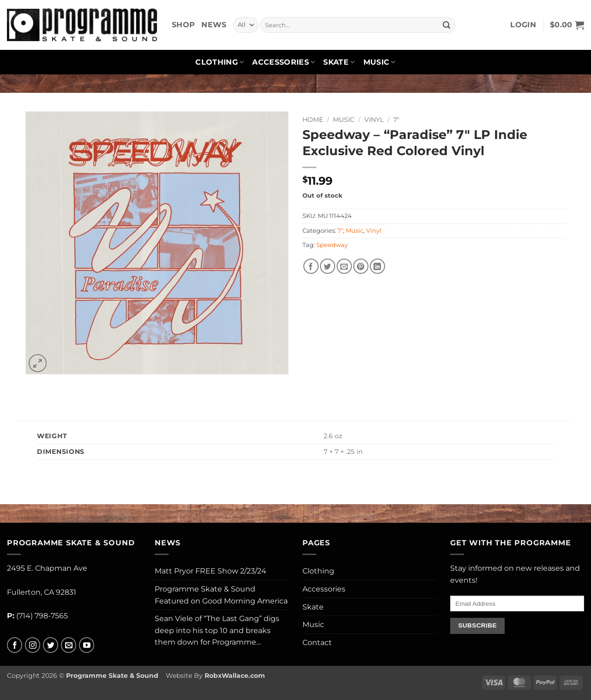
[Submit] (446, 25)
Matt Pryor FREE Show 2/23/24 (211, 571)
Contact (317, 643)
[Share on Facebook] (311, 266)
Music (380, 62)
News (214, 25)
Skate (339, 62)
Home (313, 120)
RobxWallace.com (235, 676)
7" (396, 120)
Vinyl (374, 120)
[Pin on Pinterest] (361, 266)
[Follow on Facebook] (15, 645)
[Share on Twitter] (328, 266)
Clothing (220, 62)
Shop (183, 25)
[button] (523, 25)
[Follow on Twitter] (51, 645)
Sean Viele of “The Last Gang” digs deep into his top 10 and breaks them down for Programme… (217, 630)
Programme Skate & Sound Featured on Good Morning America (221, 595)
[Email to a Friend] (344, 266)
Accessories (283, 62)
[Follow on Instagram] (33, 645)
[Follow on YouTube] (87, 645)
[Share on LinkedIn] (377, 266)
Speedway (332, 245)
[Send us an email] (69, 645)
